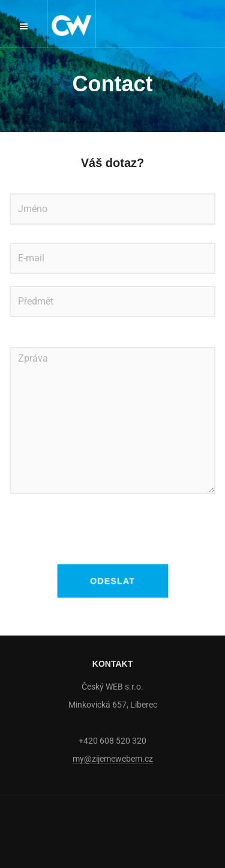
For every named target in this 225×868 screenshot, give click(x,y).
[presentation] (101, 529)
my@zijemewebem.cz (113, 759)
